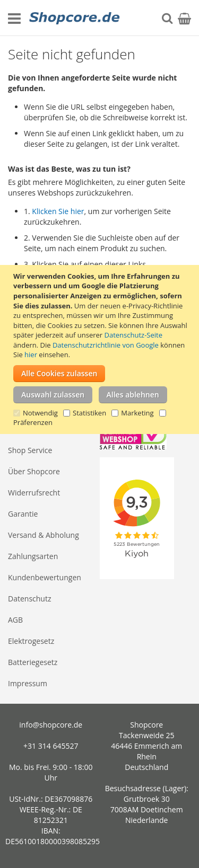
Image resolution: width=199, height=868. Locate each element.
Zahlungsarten (33, 556)
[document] (101, 349)
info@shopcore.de (51, 725)
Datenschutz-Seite (133, 335)
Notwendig (40, 413)
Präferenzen (33, 422)
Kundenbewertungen (45, 577)
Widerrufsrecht (34, 493)
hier (31, 355)
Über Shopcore (34, 471)
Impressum (28, 683)
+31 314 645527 (51, 746)
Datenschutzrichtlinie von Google (106, 345)
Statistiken (89, 413)
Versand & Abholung (44, 535)
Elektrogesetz (31, 641)
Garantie (23, 514)
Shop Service (30, 450)
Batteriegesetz (33, 662)
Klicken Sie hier (58, 211)
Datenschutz (29, 599)
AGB (15, 620)
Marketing (137, 413)
